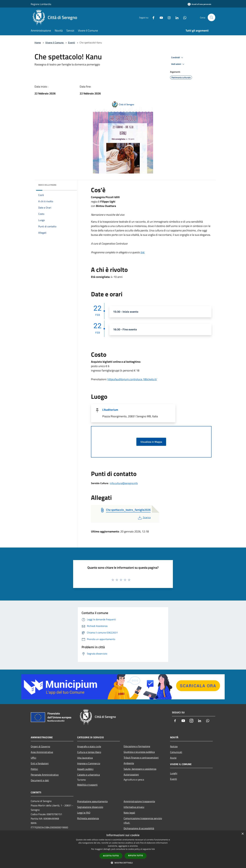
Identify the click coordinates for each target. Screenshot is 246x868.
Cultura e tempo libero (89, 752)
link (143, 252)
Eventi (72, 43)
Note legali (129, 813)
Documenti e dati (40, 780)
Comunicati (176, 752)
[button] (123, 863)
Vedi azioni (178, 64)
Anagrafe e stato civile (89, 746)
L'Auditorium (110, 410)
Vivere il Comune (55, 43)
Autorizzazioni (131, 775)
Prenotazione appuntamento (92, 801)
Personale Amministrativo (45, 775)
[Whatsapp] (184, 17)
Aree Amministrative (42, 752)
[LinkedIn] (176, 17)
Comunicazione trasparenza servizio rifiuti (143, 820)
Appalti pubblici (85, 769)
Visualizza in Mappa (151, 442)
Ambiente (129, 763)
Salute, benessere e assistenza (140, 769)
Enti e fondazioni (40, 763)
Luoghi (174, 773)
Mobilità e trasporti (87, 785)
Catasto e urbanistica (88, 775)
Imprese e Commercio (89, 763)
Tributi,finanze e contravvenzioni (141, 758)
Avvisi (173, 758)
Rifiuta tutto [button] (136, 856)
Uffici (33, 758)
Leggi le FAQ (84, 813)
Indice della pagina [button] (47, 185)
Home (38, 43)
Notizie (174, 746)
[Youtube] (160, 17)
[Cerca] (211, 17)
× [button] (242, 834)
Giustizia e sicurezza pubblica (139, 752)
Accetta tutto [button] (111, 856)
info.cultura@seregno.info (124, 483)
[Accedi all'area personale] (199, 4)
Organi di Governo (40, 746)
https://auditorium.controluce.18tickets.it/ (132, 379)
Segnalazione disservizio (90, 807)
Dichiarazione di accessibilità (139, 828)
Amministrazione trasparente (139, 801)
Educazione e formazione (137, 746)
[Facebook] (152, 17)
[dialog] (123, 849)
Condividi (178, 58)
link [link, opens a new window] (153, 849)
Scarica (144, 517)
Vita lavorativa (85, 758)
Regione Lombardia (41, 4)
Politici (34, 769)
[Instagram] (168, 17)
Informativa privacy (134, 807)
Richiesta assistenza (88, 818)
